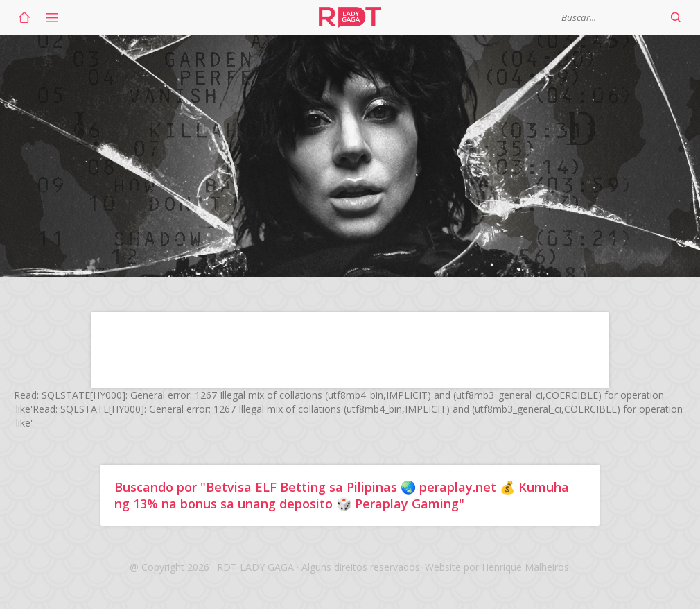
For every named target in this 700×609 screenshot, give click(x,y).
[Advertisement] (350, 350)
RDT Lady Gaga (350, 17)
